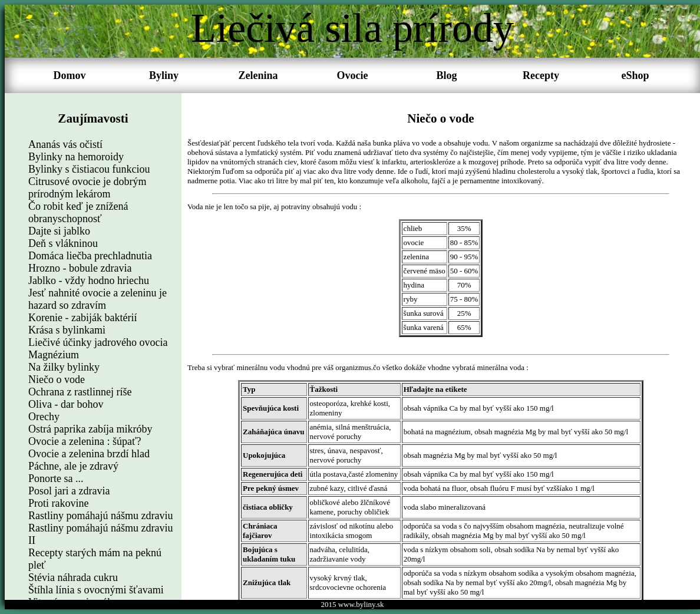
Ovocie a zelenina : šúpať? (85, 441)
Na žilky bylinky (64, 367)
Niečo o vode (57, 379)
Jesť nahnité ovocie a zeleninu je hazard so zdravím (98, 299)
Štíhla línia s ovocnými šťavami (96, 590)
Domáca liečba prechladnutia (90, 256)
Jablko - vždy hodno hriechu (89, 280)
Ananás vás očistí (65, 144)
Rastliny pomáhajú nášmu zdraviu (100, 516)
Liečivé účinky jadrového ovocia (98, 342)
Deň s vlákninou (63, 243)
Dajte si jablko (59, 231)
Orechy (44, 417)
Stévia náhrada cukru (73, 577)
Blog (446, 75)
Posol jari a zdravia (69, 491)
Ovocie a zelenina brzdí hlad (89, 454)
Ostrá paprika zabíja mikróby (90, 429)
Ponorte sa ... (56, 478)
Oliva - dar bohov (66, 404)
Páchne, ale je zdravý (73, 466)
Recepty (541, 75)
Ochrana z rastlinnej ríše (80, 392)
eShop (635, 75)
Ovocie (353, 75)
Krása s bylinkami (67, 330)
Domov (70, 75)
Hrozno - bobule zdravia (80, 268)
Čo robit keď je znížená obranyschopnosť (78, 212)
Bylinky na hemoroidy (76, 157)
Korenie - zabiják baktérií (82, 318)
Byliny (164, 75)
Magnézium (54, 355)
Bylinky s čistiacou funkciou (89, 169)
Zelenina (258, 75)
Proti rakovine (58, 503)
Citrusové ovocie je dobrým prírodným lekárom (87, 188)
